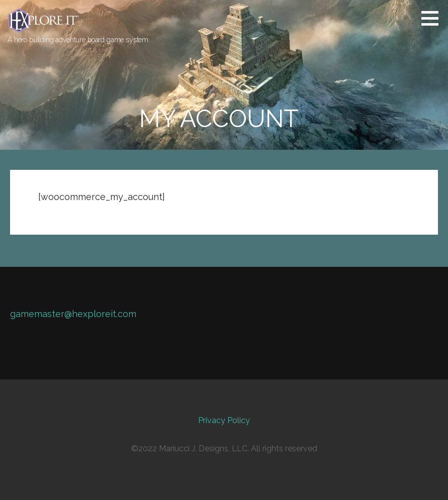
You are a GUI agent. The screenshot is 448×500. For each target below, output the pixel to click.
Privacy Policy (224, 420)
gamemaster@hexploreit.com (73, 314)
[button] (433, 18)
